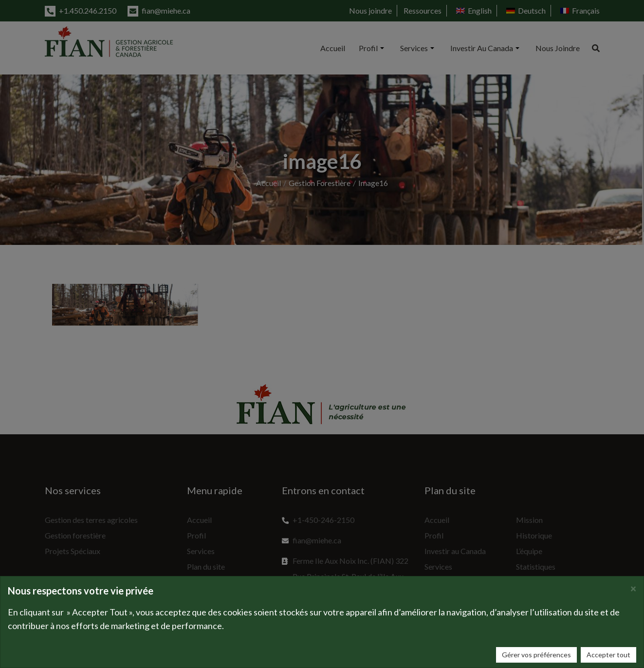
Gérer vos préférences (536, 655)
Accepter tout (608, 655)
